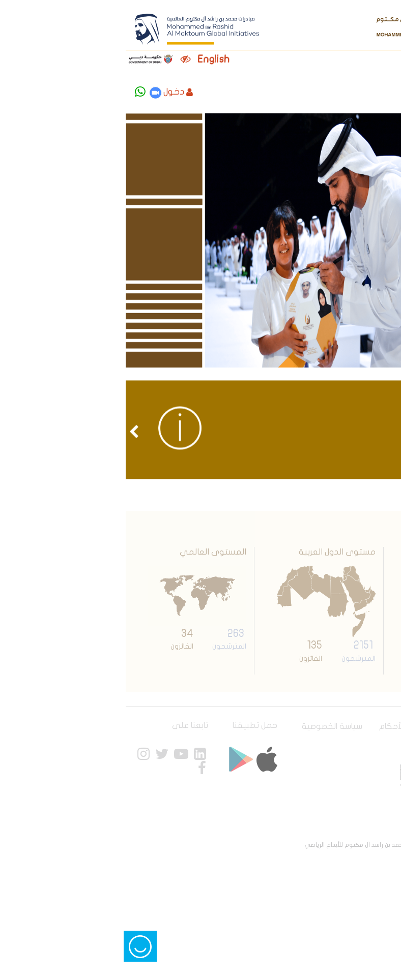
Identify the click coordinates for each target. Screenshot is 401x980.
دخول (60, 92)
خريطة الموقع (361, 738)
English (95, 59)
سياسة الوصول (361, 726)
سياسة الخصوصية (214, 726)
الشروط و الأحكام (290, 726)
